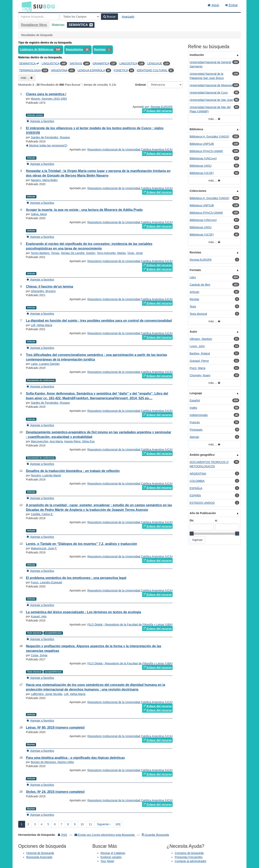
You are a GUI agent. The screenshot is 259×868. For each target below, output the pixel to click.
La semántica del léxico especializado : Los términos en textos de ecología (83, 612)
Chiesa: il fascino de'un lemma (49, 287)
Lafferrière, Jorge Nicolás (47, 694)
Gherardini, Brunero (43, 291)
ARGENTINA (59, 70)
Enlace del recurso (157, 111)
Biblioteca (196, 129)
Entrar (231, 5)
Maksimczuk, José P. (44, 548)
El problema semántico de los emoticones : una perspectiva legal (76, 578)
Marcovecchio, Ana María (47, 441)
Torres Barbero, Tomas (45, 253)
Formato (195, 270)
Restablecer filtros (34, 25)
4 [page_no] (41, 824)
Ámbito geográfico (202, 455)
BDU (25, 6)
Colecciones (198, 191)
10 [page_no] (82, 824)
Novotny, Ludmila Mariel (46, 475)
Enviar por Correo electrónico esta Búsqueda (105, 835)
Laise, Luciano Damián (45, 364)
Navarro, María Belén (44, 180)
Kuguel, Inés (39, 616)
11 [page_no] (90, 824)
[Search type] (80, 17)
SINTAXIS (76, 63)
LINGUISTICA (50, 63)
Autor (193, 332)
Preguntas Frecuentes (189, 857)
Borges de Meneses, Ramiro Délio (52, 762)
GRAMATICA (101, 63)
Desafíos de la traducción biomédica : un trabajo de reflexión (73, 471)
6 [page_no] (55, 824)
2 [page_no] (28, 824)
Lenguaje (196, 393)
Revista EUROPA (162, 107)
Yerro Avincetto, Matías (111, 253)
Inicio (213, 5)
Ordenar (141, 85)
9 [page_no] (75, 824)
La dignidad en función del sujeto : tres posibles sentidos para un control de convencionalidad (99, 321)
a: (216, 520)
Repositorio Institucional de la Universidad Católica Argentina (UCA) (130, 149)
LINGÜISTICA (128, 63)
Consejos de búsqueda (189, 853)
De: (192, 520)
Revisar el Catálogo (113, 853)
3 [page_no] (35, 824)
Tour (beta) (107, 861)
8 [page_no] (68, 824)
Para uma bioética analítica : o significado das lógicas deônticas (75, 758)
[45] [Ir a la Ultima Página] (118, 824)
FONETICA (121, 70)
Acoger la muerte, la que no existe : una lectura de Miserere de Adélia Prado (84, 210)
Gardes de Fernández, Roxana (50, 137)
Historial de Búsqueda (40, 853)
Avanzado (128, 17)
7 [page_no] (62, 824)
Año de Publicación (203, 513)
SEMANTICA (29, 63)
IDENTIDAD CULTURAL (152, 70)
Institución (197, 55)
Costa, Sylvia (39, 655)
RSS (62, 835)
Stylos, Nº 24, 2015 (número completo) (55, 792)
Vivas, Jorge (135, 253)
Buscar (109, 17)
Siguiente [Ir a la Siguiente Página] (104, 824)
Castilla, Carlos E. (42, 514)
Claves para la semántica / (46, 94)
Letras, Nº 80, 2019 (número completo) (55, 728)
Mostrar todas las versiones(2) (47, 145)
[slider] (192, 534)
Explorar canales (111, 857)
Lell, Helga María (41, 325)
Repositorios (74, 49)
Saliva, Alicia (39, 214)
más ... (27, 78)
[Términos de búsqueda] (39, 17)
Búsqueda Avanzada (39, 857)
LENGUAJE (155, 63)
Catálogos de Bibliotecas (37, 49)
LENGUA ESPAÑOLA (91, 70)
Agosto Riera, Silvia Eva (79, 441)
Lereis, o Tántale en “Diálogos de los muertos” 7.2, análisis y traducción (82, 544)
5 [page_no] (48, 824)
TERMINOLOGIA (30, 70)
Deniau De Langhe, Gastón (78, 253)
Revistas (100, 49)
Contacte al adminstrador (190, 861)
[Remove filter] (91, 25)
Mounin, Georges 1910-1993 (49, 99)
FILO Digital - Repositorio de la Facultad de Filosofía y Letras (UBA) (130, 625)
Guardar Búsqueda (155, 835)
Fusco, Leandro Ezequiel (46, 582)
